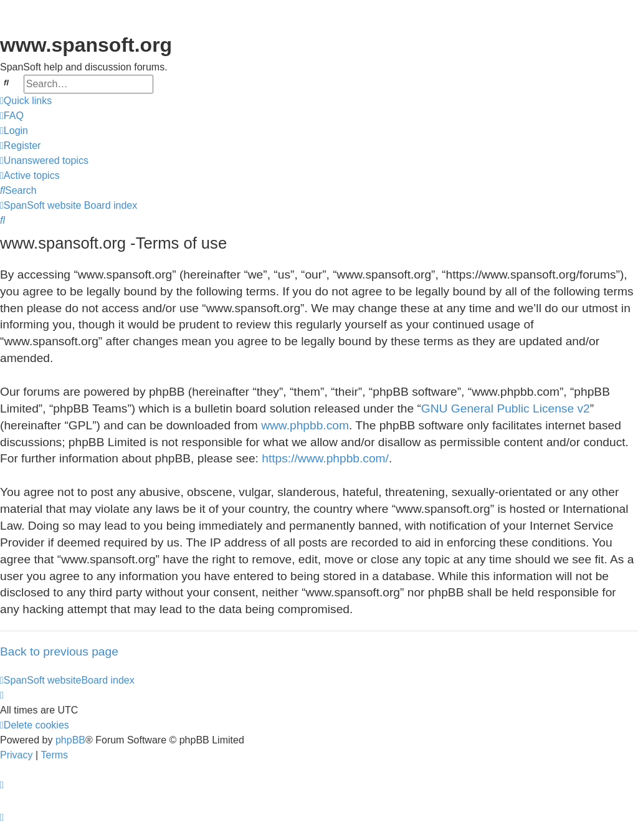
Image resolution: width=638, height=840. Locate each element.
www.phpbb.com (305, 425)
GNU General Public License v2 (506, 408)
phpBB (70, 740)
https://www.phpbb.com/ (325, 458)
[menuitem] (12, 116)
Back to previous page (59, 651)
